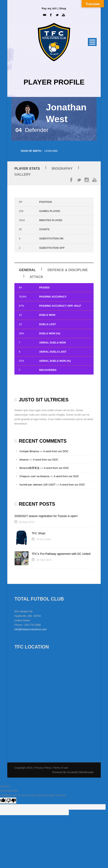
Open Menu (92, 42)
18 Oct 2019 (44, 539)
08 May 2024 (27, 522)
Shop (63, 9)
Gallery (23, 174)
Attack (36, 277)
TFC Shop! (39, 533)
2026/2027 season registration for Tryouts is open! (46, 516)
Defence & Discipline (68, 270)
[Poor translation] (11, 801)
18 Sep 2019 (44, 560)
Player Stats (27, 169)
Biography (62, 169)
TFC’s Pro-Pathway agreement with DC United (61, 554)
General (27, 270)
